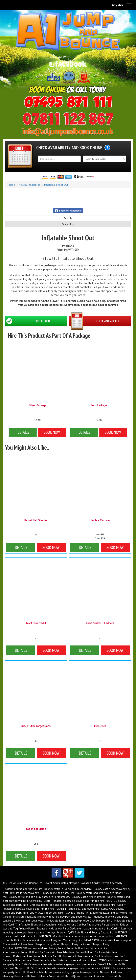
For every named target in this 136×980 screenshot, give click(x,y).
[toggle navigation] (129, 5)
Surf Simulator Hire (106, 956)
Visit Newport (17, 968)
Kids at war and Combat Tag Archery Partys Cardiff (88, 925)
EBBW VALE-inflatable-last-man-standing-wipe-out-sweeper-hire (60, 972)
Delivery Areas (47, 976)
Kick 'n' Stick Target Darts (36, 726)
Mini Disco (100, 726)
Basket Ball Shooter (36, 520)
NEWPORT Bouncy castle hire (102, 940)
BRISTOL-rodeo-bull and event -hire (51, 905)
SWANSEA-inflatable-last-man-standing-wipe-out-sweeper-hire (59, 964)
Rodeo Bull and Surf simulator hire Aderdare (47, 952)
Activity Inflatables (30, 185)
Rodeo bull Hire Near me (78, 956)
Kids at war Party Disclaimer (65, 928)
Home (11, 185)
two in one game (36, 829)
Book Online (43, 321)
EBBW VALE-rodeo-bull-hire (46, 913)
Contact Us (115, 976)
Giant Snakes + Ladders (100, 623)
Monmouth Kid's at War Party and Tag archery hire (53, 940)
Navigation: (118, 5)
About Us (63, 976)
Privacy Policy (57, 948)
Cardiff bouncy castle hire (100, 905)
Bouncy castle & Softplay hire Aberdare (68, 889)
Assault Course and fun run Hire (24, 889)
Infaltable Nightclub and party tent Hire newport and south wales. (52, 917)
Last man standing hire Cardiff (102, 928)
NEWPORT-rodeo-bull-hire (31, 948)
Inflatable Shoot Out (56, 185)
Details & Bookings (37, 432)
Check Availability (108, 321)
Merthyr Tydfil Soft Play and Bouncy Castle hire (85, 932)
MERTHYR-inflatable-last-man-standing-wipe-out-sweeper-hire (77, 936)
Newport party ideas (47, 944)
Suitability (68, 224)
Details (68, 218)
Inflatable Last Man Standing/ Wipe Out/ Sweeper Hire (80, 921)
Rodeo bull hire (23, 956)
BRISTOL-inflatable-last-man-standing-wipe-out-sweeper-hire (64, 968)
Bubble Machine (100, 520)
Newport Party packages (76, 944)
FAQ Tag (70, 913)
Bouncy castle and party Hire (58, 893)
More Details (36, 547)
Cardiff (79, 905)
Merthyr (51, 932)
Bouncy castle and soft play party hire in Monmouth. (39, 897)
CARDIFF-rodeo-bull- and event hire (78, 909)
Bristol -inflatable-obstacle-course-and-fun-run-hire (74, 901)
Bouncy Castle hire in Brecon (89, 897)
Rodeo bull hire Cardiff (47, 956)
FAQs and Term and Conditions (88, 976)
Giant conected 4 (36, 623)
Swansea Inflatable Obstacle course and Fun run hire (64, 960)
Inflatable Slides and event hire (37, 925)
